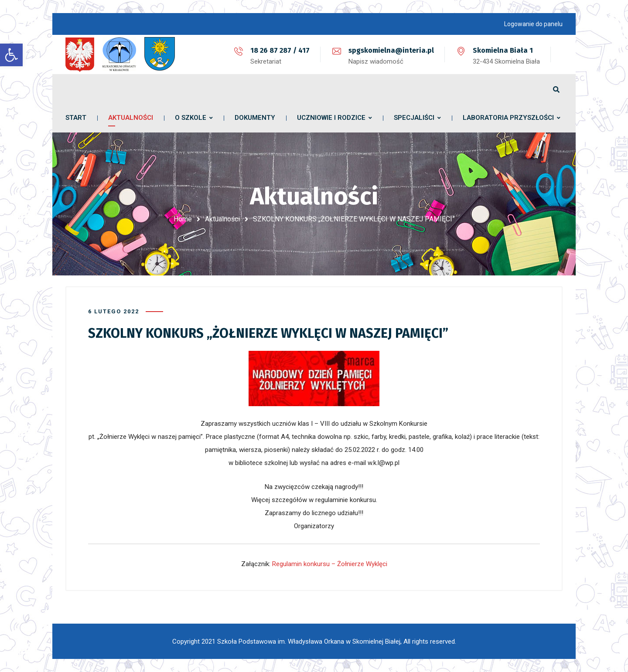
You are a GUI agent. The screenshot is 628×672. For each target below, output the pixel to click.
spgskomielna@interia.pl (391, 50)
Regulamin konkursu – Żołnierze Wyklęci (330, 564)
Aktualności (222, 219)
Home (183, 219)
